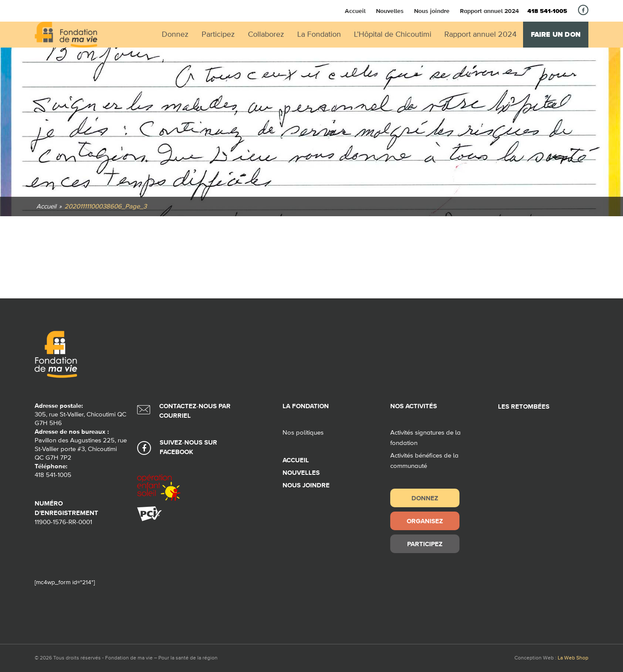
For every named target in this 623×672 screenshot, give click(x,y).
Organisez (425, 521)
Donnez (425, 498)
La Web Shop (573, 658)
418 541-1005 (547, 11)
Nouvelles (390, 11)
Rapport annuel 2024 (489, 11)
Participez (425, 544)
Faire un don (556, 35)
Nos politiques (303, 433)
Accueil (355, 11)
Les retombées (524, 407)
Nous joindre (432, 11)
